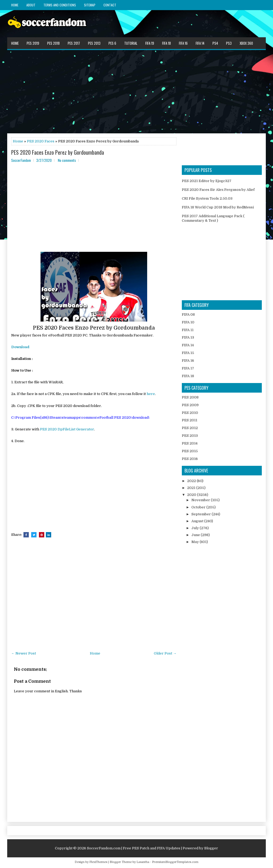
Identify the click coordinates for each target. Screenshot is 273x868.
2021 (192, 488)
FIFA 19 (150, 43)
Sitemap (90, 5)
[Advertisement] (136, 91)
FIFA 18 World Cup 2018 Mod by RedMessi (218, 207)
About (31, 5)
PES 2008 (190, 397)
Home (15, 5)
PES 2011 (190, 420)
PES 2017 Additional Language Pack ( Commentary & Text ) (213, 218)
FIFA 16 (183, 43)
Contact (110, 5)
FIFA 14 (200, 43)
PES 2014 (190, 443)
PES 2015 (190, 451)
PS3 (229, 43)
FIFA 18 (166, 43)
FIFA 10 (188, 322)
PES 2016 (190, 459)
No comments (67, 160)
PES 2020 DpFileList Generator (67, 429)
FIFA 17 (188, 368)
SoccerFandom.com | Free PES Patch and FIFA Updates (134, 848)
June (196, 535)
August (198, 521)
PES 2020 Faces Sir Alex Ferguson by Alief (218, 190)
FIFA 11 (188, 330)
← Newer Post (24, 653)
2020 (192, 495)
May (196, 542)
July (196, 528)
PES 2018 (53, 43)
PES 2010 (190, 413)
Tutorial (131, 43)
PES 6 (112, 43)
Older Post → (165, 653)
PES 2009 (190, 405)
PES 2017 (74, 43)
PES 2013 (94, 43)
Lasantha (143, 862)
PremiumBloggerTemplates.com (175, 862)
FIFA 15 (188, 353)
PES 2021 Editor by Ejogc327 (207, 181)
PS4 (215, 43)
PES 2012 (190, 428)
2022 (192, 481)
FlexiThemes (98, 862)
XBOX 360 (246, 43)
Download (20, 347)
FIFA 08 (188, 314)
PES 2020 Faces (41, 141)
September (202, 514)
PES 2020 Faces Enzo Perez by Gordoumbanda (58, 152)
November (201, 500)
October (199, 507)
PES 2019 (33, 43)
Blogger (211, 848)
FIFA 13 (188, 337)
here (151, 394)
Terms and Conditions (60, 5)
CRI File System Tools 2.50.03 (207, 198)
